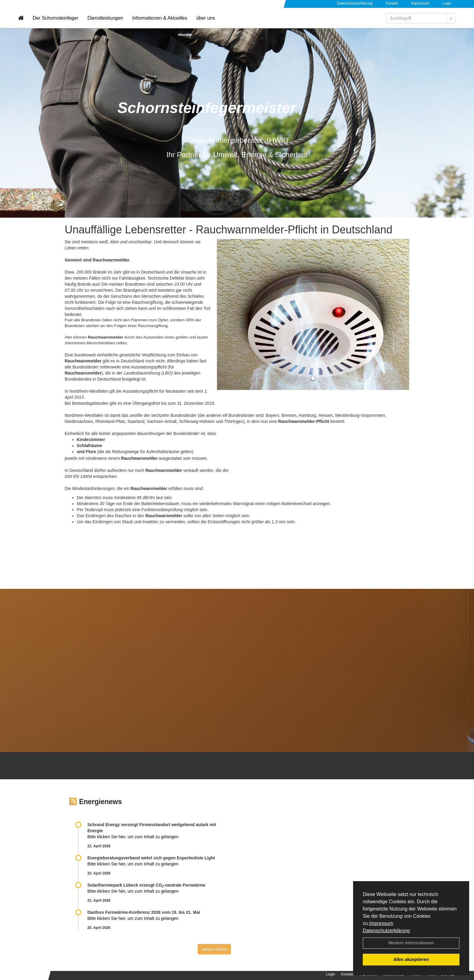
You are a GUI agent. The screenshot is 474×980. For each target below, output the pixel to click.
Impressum (381, 923)
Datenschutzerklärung (386, 931)
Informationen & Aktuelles (159, 23)
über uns (206, 23)
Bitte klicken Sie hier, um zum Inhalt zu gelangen (133, 837)
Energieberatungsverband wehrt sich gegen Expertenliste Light (151, 858)
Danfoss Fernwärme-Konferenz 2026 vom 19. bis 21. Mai (144, 912)
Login (447, 3)
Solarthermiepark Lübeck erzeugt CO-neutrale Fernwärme (146, 885)
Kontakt (392, 3)
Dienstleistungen (105, 23)
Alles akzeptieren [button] (411, 959)
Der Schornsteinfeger (55, 23)
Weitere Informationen (411, 943)
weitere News (214, 949)
